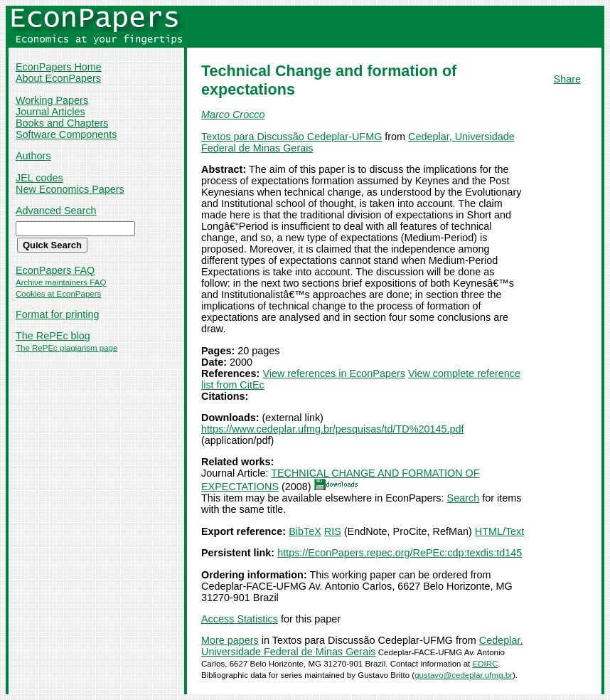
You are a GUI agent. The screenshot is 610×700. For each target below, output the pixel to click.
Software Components (66, 134)
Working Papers (52, 100)
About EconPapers (58, 78)
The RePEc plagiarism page (66, 348)
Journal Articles (50, 112)
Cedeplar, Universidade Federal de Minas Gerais (362, 646)
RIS (333, 531)
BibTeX (305, 531)
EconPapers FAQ (55, 270)
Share (567, 79)
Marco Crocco (233, 115)
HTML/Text (500, 531)
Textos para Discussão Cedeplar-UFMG (291, 137)
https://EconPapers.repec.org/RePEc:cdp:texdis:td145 (400, 553)
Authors (33, 156)
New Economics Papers (70, 189)
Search (464, 498)
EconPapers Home (59, 67)
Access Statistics (240, 619)
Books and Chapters (62, 123)
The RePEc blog (53, 336)
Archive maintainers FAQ (61, 282)
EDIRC (486, 664)
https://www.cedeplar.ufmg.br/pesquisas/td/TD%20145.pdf (333, 429)
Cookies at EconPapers (58, 294)
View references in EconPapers (334, 373)
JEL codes (39, 178)
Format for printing (58, 314)
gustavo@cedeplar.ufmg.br (464, 675)
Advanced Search (56, 211)
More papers (230, 640)
